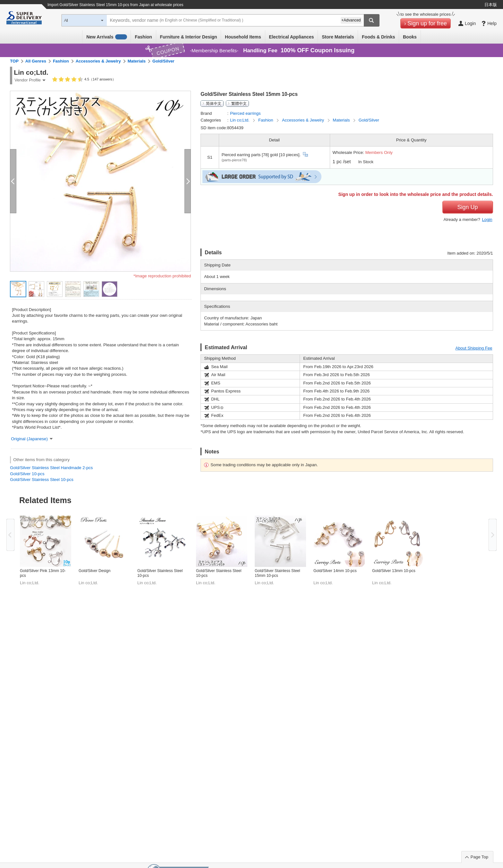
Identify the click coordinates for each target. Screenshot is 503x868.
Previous (10, 535)
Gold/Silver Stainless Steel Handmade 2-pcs (51, 468)
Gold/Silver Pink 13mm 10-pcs (43, 573)
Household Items (243, 37)
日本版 (491, 5)
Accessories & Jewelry (98, 61)
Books (410, 37)
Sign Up (468, 207)
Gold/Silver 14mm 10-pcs (335, 571)
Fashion (143, 37)
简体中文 (214, 104)
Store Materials (338, 37)
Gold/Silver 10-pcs (27, 474)
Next (493, 535)
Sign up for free (427, 23)
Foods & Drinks (378, 37)
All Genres (36, 61)
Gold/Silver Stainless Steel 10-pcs (42, 480)
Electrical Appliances (291, 37)
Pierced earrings (245, 113)
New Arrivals (107, 37)
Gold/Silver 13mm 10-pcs (394, 571)
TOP (14, 61)
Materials (137, 61)
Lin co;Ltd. (240, 120)
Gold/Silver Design (94, 571)
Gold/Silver (163, 61)
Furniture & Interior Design (188, 37)
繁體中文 (239, 104)
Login (487, 219)
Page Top (479, 857)
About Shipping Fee (474, 348)
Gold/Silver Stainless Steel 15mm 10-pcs (277, 573)
